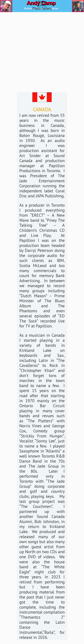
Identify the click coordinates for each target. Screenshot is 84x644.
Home (42, 2)
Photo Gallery (42, 8)
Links (42, 5)
